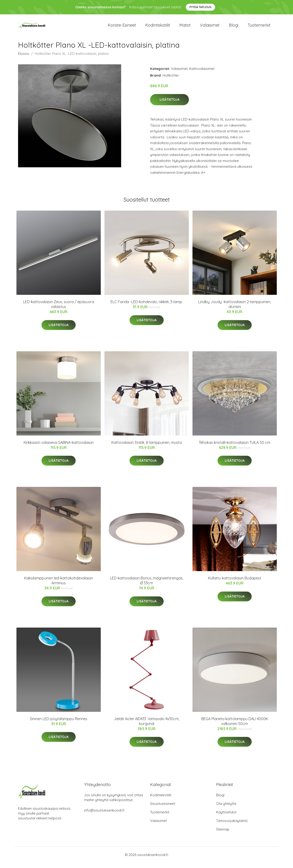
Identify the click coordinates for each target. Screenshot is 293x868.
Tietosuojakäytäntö (232, 826)
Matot (185, 28)
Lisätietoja (170, 105)
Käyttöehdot (226, 817)
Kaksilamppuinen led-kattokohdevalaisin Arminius (58, 586)
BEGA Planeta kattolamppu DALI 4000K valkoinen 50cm (235, 726)
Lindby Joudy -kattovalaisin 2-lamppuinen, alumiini (235, 310)
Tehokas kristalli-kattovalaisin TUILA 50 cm (235, 448)
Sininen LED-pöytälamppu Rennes (59, 724)
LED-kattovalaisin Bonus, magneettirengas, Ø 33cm (147, 586)
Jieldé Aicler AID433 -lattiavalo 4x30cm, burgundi (146, 726)
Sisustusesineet (163, 809)
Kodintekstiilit (158, 28)
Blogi (234, 28)
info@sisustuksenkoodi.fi (104, 816)
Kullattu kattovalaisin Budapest (235, 583)
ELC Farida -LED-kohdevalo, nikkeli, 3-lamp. (147, 307)
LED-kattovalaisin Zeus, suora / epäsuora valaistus (59, 310)
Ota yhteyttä (226, 809)
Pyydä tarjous (200, 7)
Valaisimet (210, 28)
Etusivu (24, 59)
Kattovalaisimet (202, 74)
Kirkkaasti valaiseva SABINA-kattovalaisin (59, 448)
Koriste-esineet (122, 28)
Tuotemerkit (259, 28)
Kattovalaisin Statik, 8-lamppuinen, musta (147, 448)
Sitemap (223, 835)
